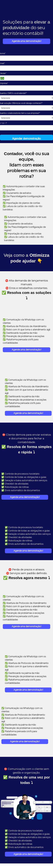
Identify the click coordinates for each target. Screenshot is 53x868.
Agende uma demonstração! (26, 41)
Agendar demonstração (26, 139)
